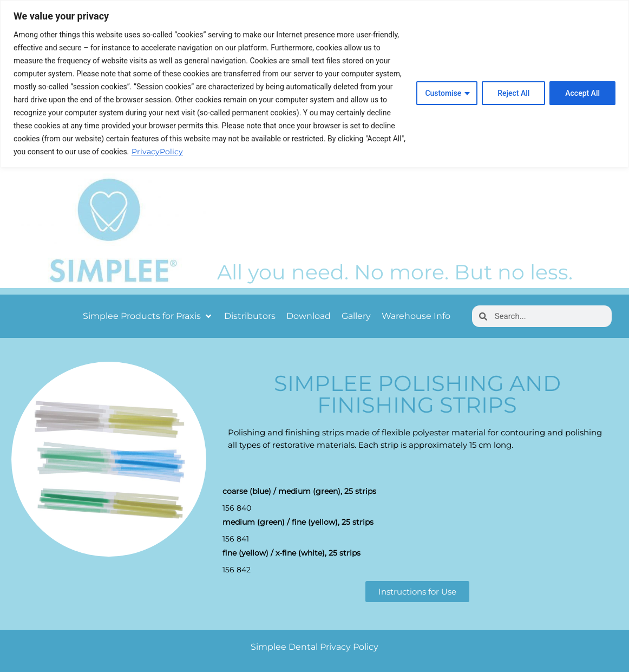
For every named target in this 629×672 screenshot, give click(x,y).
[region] (314, 84)
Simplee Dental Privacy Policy (314, 647)
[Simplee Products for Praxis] (148, 316)
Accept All (582, 93)
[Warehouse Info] (416, 316)
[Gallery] (356, 316)
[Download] (309, 316)
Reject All (513, 93)
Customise (443, 93)
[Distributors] (250, 316)
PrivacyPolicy (157, 152)
